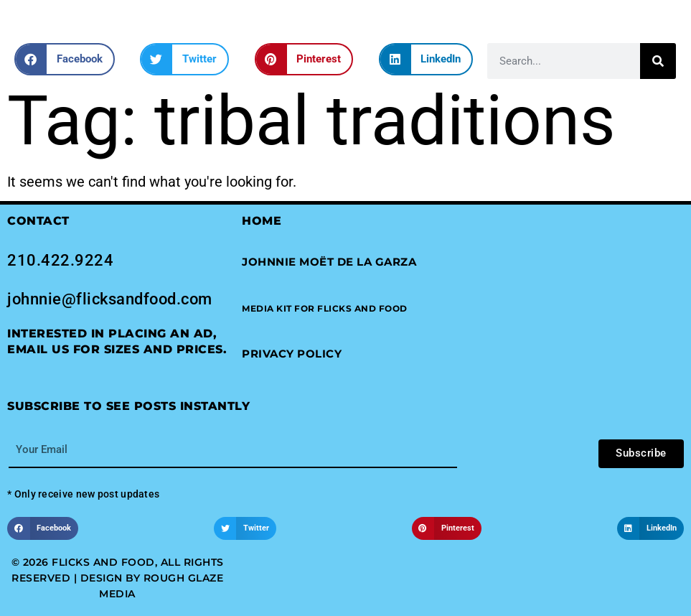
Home (262, 221)
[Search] (658, 61)
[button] (65, 59)
